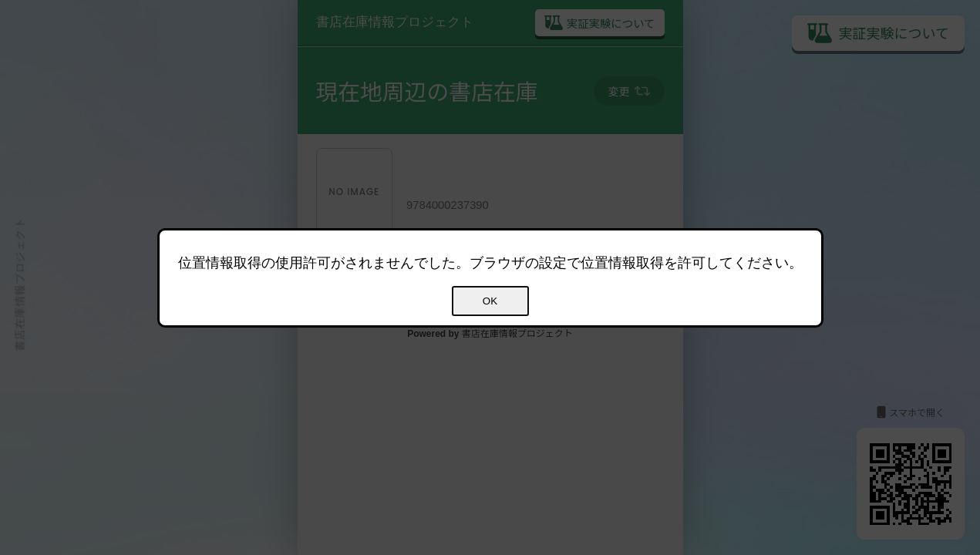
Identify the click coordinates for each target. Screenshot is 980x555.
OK (490, 301)
